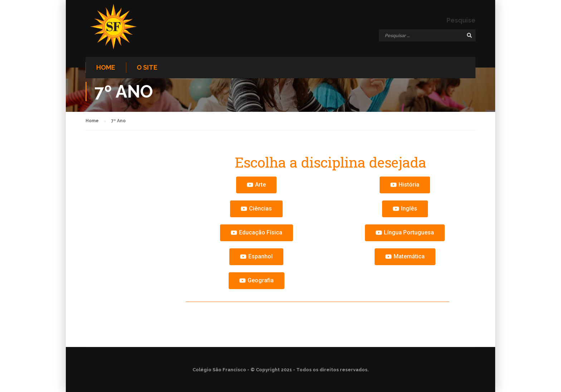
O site (147, 67)
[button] (256, 185)
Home (106, 67)
